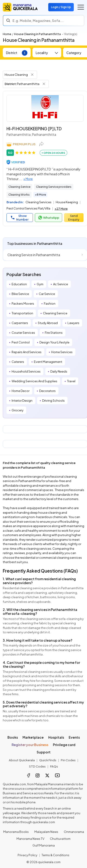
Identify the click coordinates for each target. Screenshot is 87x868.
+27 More (61, 209)
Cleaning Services (39, 202)
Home (7, 34)
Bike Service (20, 294)
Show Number (20, 218)
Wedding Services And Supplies (34, 381)
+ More (28, 179)
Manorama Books (16, 832)
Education (19, 284)
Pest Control (21, 342)
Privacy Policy (27, 855)
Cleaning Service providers (54, 187)
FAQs (54, 766)
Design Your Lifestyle (54, 342)
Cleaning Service (19, 187)
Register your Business (30, 745)
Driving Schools (53, 401)
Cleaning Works (19, 195)
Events (74, 737)
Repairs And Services (27, 352)
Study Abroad (48, 323)
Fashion (50, 303)
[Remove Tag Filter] (32, 75)
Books (13, 737)
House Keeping (67, 202)
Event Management (48, 362)
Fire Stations (54, 333)
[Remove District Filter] (44, 84)
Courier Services (23, 333)
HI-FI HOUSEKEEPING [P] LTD (34, 129)
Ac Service (61, 284)
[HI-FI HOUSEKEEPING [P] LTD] (45, 108)
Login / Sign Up (61, 7)
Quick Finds (48, 760)
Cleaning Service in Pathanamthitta (34, 255)
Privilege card (64, 745)
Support (44, 752)
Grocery (18, 410)
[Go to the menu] (81, 7)
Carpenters (20, 323)
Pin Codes (68, 760)
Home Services (62, 352)
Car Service (47, 294)
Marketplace (33, 737)
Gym (40, 284)
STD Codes (37, 766)
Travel (71, 381)
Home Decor (21, 391)
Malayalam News (46, 832)
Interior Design (22, 401)
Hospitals (56, 737)
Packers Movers (23, 303)
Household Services (26, 371)
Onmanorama (74, 832)
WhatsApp (48, 218)
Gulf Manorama (44, 845)
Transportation (22, 313)
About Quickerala (22, 760)
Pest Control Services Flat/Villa (28, 208)
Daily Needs (59, 371)
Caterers (18, 362)
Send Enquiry (74, 218)
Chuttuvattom (60, 839)
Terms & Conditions (55, 855)
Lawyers (73, 323)
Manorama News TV (30, 839)
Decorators (47, 391)
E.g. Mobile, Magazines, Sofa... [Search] (38, 21)
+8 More (40, 195)
